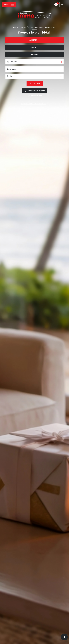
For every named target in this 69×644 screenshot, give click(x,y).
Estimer (35, 55)
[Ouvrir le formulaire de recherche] (35, 84)
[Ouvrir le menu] (9, 5)
